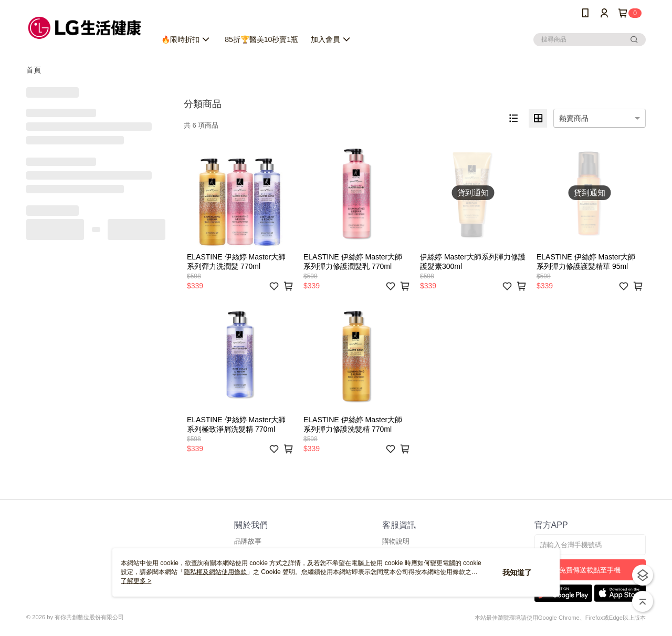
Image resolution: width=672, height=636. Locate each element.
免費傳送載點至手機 (590, 570)
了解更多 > (136, 581)
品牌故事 (248, 541)
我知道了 (517, 572)
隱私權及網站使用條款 (215, 572)
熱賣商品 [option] (574, 118)
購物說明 (396, 541)
